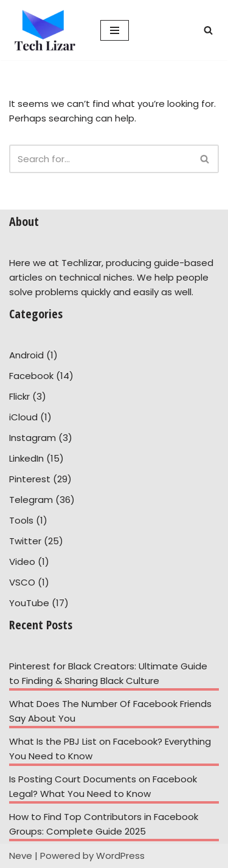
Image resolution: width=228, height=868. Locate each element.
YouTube (29, 603)
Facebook (31, 376)
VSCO (22, 582)
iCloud (23, 417)
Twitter (25, 541)
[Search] (208, 30)
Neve (21, 856)
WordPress (120, 856)
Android (26, 355)
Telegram (31, 500)
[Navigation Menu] (115, 30)
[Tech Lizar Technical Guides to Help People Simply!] (46, 30)
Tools (21, 520)
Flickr (19, 396)
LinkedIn (26, 458)
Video (22, 562)
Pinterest (30, 479)
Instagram (33, 438)
